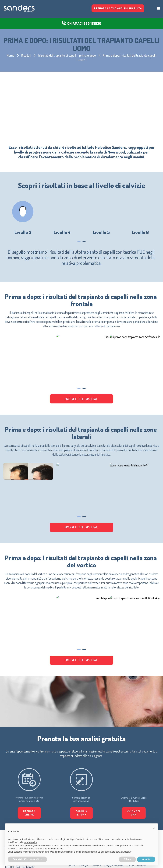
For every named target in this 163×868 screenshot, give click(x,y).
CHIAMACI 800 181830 (84, 23)
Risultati (26, 55)
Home (11, 55)
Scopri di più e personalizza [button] (27, 859)
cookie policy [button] (31, 842)
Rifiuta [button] (127, 859)
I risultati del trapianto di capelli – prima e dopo (67, 55)
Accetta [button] (146, 859)
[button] (111, 723)
